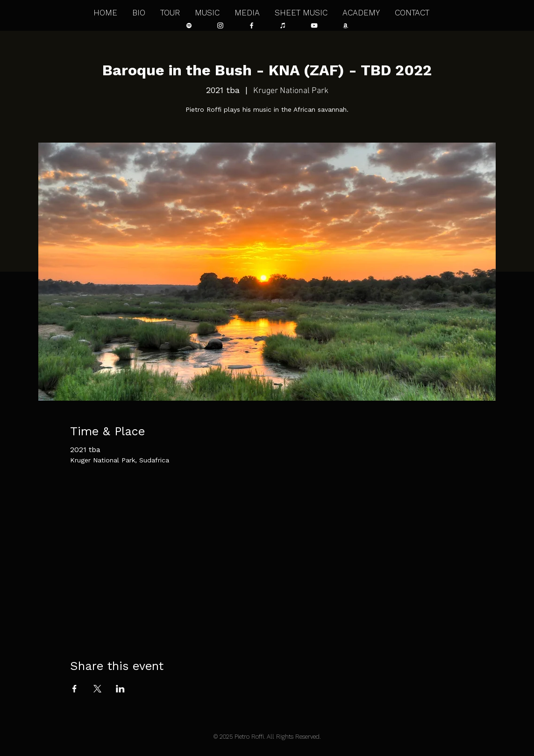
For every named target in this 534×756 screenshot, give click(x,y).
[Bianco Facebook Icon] (252, 25)
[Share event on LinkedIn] (120, 689)
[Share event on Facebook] (75, 689)
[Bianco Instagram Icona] (220, 25)
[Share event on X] (97, 689)
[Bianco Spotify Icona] (189, 25)
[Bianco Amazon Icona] (345, 25)
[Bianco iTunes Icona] (283, 25)
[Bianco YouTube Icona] (314, 25)
